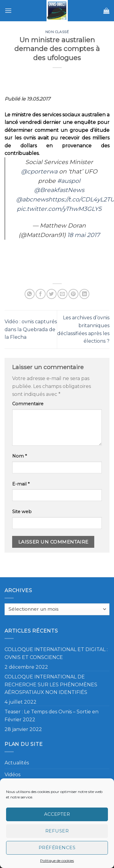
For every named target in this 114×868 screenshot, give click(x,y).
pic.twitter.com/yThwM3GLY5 (59, 209)
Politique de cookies (57, 861)
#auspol (69, 181)
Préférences (57, 847)
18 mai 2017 (83, 235)
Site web (22, 512)
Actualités (17, 763)
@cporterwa (39, 171)
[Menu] (8, 10)
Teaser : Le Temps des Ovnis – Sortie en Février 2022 (52, 716)
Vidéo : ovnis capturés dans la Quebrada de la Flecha (31, 329)
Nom (19, 456)
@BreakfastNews (59, 190)
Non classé (57, 32)
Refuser (57, 831)
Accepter (57, 814)
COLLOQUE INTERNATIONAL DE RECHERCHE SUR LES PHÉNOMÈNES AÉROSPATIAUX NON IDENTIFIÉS (51, 684)
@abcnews (32, 199)
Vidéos (12, 775)
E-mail (21, 484)
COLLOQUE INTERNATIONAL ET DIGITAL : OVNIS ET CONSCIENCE (56, 653)
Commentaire (28, 404)
